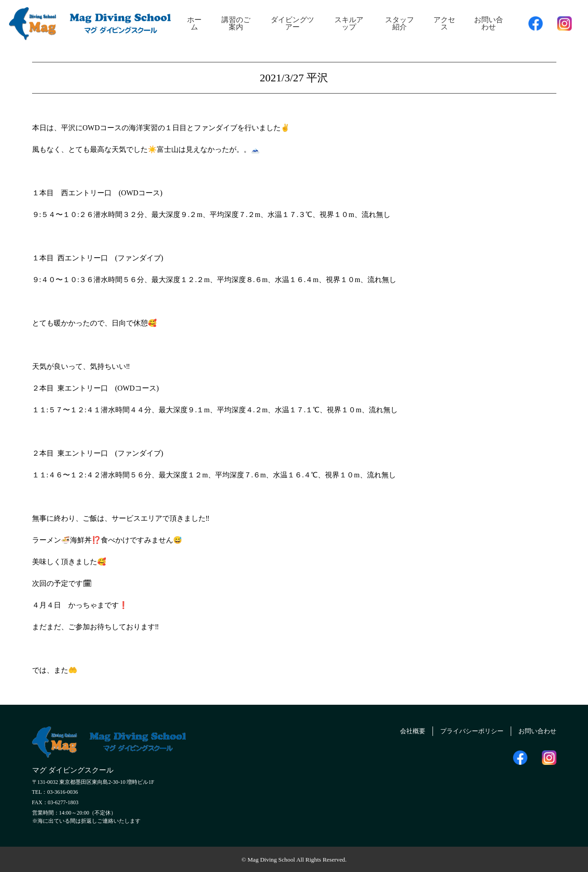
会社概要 (396, 730)
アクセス (444, 23)
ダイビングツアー (292, 23)
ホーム (194, 23)
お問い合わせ (489, 23)
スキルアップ (349, 23)
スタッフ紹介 (400, 23)
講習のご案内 (236, 23)
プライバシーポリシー (462, 730)
